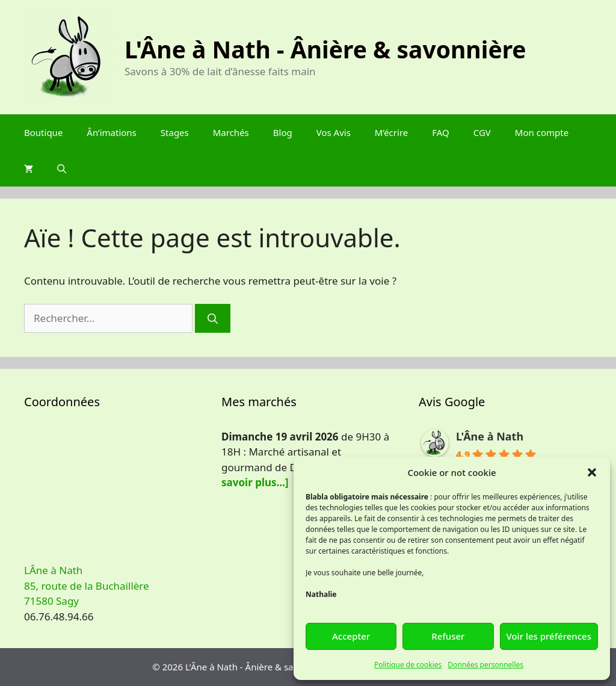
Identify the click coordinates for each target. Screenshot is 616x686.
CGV (482, 132)
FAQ (441, 132)
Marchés (231, 132)
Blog (283, 132)
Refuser (448, 636)
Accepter (351, 636)
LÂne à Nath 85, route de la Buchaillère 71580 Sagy (87, 586)
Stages (175, 132)
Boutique (43, 132)
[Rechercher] (213, 318)
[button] (592, 472)
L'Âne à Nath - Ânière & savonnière (325, 49)
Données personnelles (485, 665)
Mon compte (542, 132)
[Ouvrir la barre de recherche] (62, 168)
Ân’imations (111, 132)
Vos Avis (334, 132)
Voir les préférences (549, 636)
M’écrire (391, 132)
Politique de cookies (408, 665)
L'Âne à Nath (490, 436)
